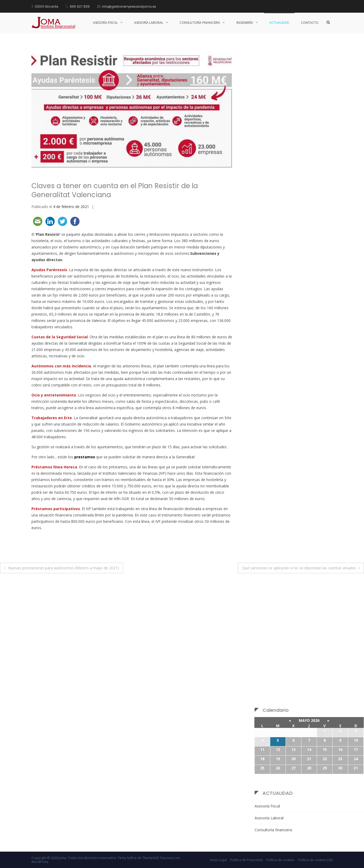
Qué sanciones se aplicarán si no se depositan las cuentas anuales (299, 568)
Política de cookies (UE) (315, 860)
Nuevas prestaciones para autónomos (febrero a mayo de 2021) (64, 568)
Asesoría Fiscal (105, 23)
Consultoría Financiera (200, 23)
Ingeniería (245, 23)
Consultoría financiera (273, 830)
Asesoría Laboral (149, 23)
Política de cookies (280, 860)
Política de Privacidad (246, 860)
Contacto (310, 23)
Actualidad (279, 23)
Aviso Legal (218, 860)
